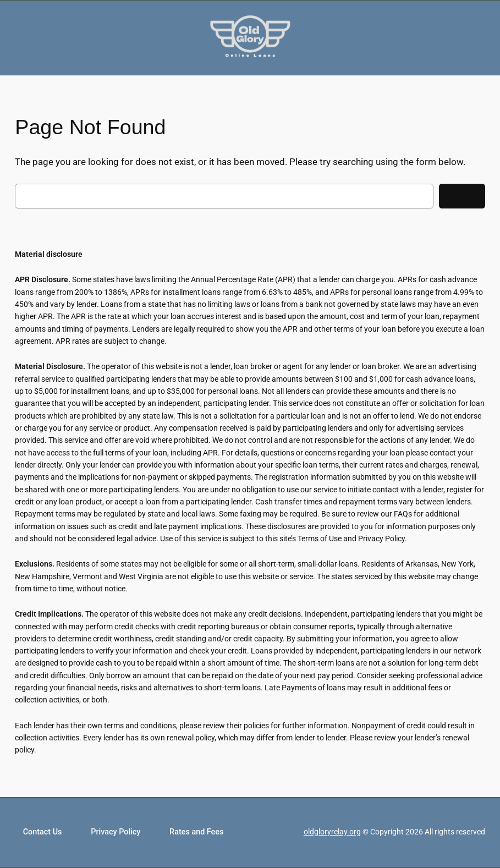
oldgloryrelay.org (332, 832)
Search (462, 196)
